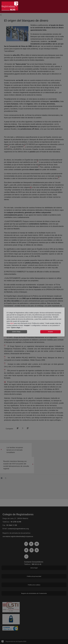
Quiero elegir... (17, 332)
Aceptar (50, 332)
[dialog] (34, 322)
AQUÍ (12, 323)
